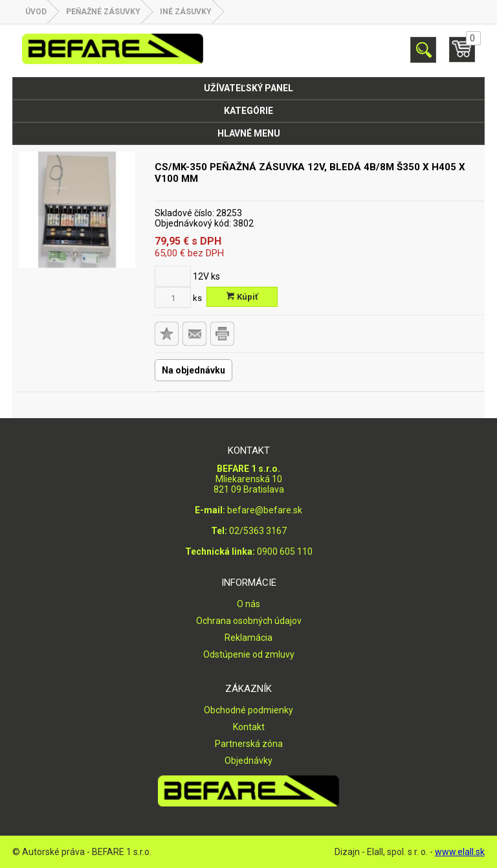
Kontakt (249, 727)
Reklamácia (248, 638)
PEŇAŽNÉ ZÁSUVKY (103, 12)
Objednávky (248, 761)
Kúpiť (242, 297)
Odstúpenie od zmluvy (249, 654)
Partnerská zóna (249, 744)
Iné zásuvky (186, 12)
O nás (248, 604)
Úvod (36, 12)
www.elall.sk (460, 852)
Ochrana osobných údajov (249, 621)
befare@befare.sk (265, 510)
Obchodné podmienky (248, 710)
